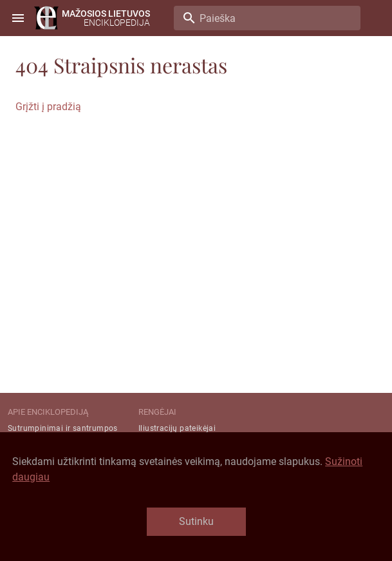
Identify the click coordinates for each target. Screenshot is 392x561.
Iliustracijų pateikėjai (177, 428)
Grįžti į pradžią (48, 107)
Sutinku (196, 521)
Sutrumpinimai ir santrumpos (63, 428)
